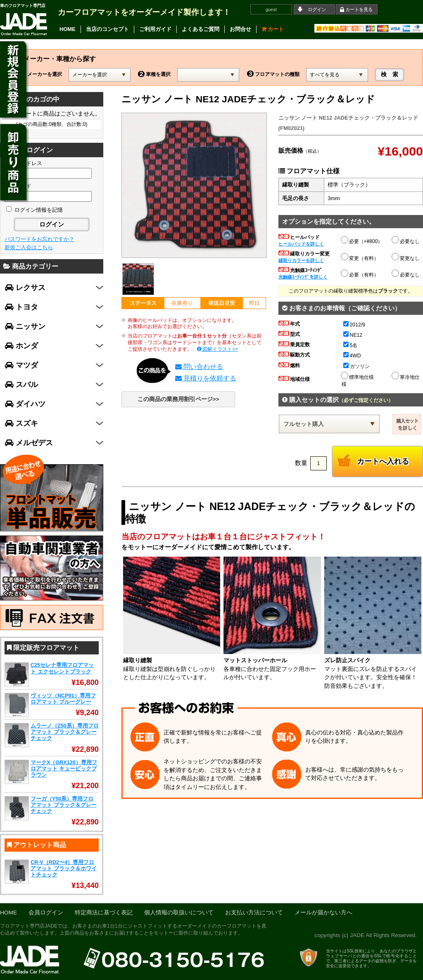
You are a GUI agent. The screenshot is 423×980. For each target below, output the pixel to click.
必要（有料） (360, 274)
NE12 (353, 335)
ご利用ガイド (155, 29)
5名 (351, 345)
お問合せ (240, 29)
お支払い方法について (254, 913)
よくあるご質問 (201, 29)
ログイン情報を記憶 (34, 210)
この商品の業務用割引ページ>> (178, 399)
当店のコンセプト (107, 29)
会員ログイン (46, 913)
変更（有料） (360, 257)
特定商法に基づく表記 (104, 913)
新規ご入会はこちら (29, 247)
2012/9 (354, 325)
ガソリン (356, 366)
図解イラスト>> (218, 349)
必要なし (406, 241)
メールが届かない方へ (323, 913)
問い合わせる (199, 367)
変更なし (406, 258)
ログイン (317, 9)
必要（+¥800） (362, 240)
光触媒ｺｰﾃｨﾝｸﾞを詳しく (303, 277)
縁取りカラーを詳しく (301, 260)
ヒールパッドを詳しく (301, 244)
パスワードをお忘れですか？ (39, 239)
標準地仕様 (358, 376)
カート (273, 29)
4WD (352, 356)
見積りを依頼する (206, 378)
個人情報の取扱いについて (179, 913)
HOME (68, 29)
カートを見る (359, 9)
